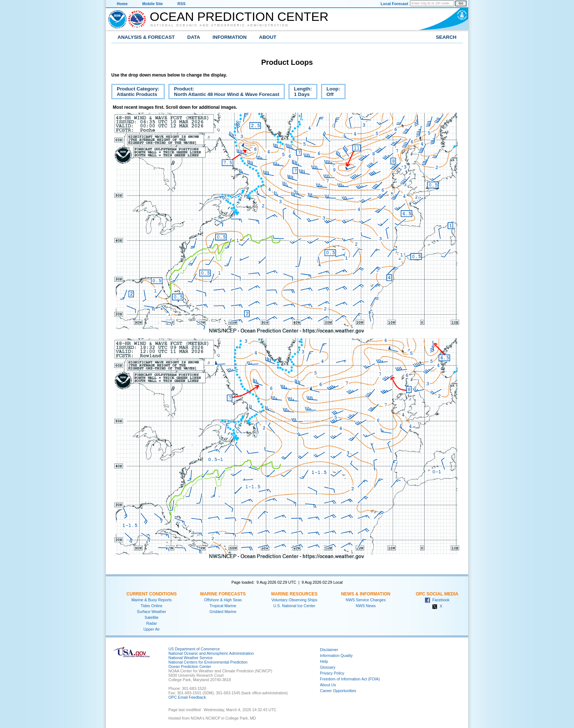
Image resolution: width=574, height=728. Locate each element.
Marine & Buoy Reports (152, 600)
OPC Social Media (437, 594)
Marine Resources (295, 594)
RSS (182, 4)
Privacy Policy (332, 673)
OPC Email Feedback (187, 697)
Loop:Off (331, 93)
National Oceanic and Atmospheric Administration (220, 25)
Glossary (328, 667)
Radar (151, 623)
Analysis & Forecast (146, 37)
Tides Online (151, 606)
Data (194, 37)
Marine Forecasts (223, 594)
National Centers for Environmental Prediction (208, 662)
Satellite (152, 617)
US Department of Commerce (194, 649)
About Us (328, 685)
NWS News (366, 606)
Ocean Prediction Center (239, 16)
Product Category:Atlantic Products (135, 93)
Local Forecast (394, 4)
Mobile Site (153, 4)
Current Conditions (151, 594)
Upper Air (152, 629)
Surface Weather (152, 612)
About (268, 37)
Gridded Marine (223, 612)
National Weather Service (191, 658)
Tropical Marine (223, 606)
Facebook (437, 600)
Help (324, 661)
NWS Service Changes (366, 600)
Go (461, 3)
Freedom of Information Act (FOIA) (350, 679)
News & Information (366, 594)
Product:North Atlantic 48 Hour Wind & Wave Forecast (224, 93)
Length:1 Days (300, 93)
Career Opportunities (338, 691)
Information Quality (336, 655)
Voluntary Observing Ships (294, 600)
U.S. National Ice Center (295, 606)
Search (446, 37)
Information (230, 37)
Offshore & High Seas (223, 600)
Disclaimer (329, 650)
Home (122, 4)
